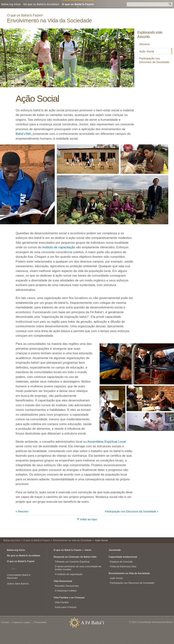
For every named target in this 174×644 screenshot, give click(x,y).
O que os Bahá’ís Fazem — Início (72, 550)
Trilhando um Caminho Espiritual (72, 562)
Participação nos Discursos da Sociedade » (132, 511)
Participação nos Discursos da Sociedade (154, 60)
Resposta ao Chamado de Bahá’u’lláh (75, 557)
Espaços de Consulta (121, 562)
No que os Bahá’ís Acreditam (41, 4)
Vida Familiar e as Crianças (69, 597)
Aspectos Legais (22, 622)
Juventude (115, 550)
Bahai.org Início (11, 4)
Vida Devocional (63, 581)
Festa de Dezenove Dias (123, 566)
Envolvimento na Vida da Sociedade (49, 20)
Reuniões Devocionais (67, 586)
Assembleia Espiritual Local (107, 442)
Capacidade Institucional (123, 557)
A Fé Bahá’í (93, 623)
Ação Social (147, 51)
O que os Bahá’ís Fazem (25, 15)
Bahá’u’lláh (23, 134)
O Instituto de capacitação (69, 574)
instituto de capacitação (59, 247)
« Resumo (22, 511)
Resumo (144, 44)
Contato (5, 622)
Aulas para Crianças (66, 607)
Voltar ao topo (88, 519)
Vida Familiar (62, 602)
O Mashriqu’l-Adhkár (66, 591)
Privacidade (40, 622)
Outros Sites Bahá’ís (18, 584)
